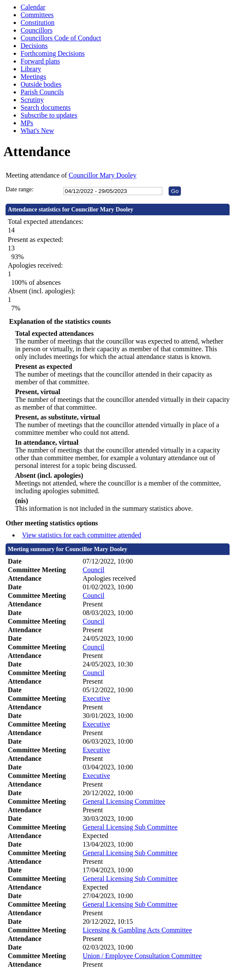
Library (31, 69)
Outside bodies (41, 84)
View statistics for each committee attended (82, 535)
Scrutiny (32, 100)
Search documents (46, 107)
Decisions (34, 46)
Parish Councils (42, 92)
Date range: (19, 189)
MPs (27, 123)
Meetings (33, 77)
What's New (37, 131)
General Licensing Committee (124, 801)
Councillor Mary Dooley (102, 175)
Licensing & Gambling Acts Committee (137, 930)
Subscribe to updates (49, 115)
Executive (96, 698)
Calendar (33, 7)
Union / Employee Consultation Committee (142, 956)
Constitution (37, 23)
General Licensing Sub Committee (130, 827)
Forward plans (40, 61)
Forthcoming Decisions (53, 53)
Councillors (37, 30)
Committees (37, 15)
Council (94, 570)
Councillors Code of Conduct (61, 38)
